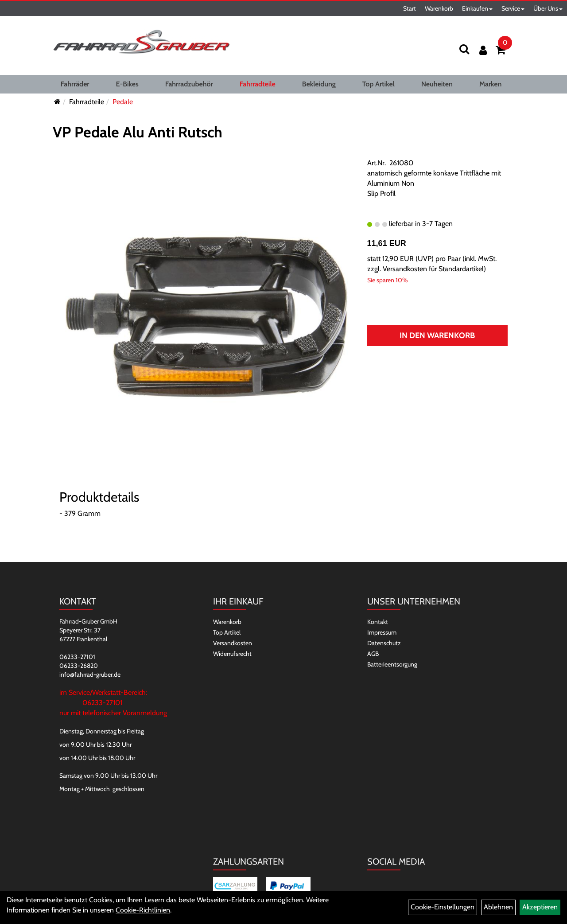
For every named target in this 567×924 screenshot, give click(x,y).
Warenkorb (439, 8)
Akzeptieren (540, 907)
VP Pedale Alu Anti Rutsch (138, 132)
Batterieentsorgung (392, 664)
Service (513, 8)
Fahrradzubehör (189, 84)
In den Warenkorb (437, 335)
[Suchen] (464, 49)
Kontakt (378, 622)
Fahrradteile (258, 84)
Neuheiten (437, 84)
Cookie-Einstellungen (443, 907)
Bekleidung (319, 84)
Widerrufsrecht (232, 654)
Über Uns (548, 8)
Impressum (382, 632)
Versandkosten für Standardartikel (433, 269)
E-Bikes (127, 84)
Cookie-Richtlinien (143, 910)
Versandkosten (233, 643)
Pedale (123, 102)
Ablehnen (498, 907)
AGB (373, 654)
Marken (490, 84)
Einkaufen (477, 8)
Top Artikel (379, 84)
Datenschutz (384, 643)
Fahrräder (75, 84)
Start (410, 8)
